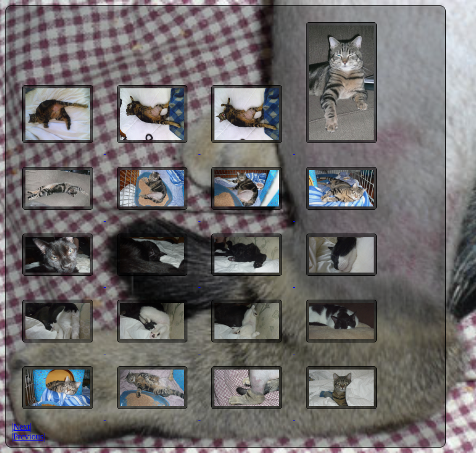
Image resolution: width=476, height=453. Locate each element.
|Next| (22, 427)
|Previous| (28, 436)
